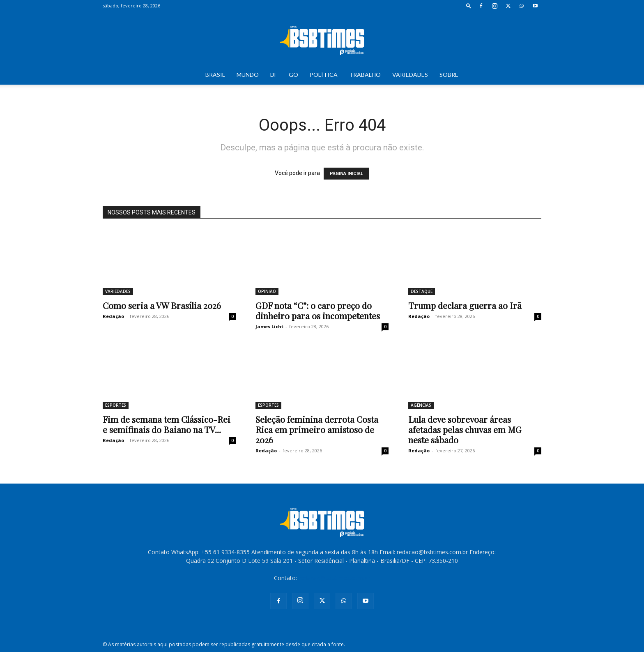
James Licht (269, 326)
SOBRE (449, 75)
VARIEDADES (410, 75)
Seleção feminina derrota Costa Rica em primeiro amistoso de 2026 (317, 429)
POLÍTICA (324, 75)
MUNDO (248, 75)
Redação (113, 316)
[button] (469, 6)
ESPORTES (116, 405)
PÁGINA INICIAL (346, 174)
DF (274, 75)
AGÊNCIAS (421, 405)
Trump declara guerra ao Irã (465, 305)
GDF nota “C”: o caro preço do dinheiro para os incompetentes (318, 310)
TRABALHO (365, 75)
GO (293, 75)
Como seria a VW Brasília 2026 (162, 305)
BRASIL (215, 75)
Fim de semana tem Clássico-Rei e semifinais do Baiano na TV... (167, 424)
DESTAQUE (422, 291)
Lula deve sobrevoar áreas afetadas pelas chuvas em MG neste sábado (465, 429)
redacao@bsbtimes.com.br (334, 578)
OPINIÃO (267, 291)
